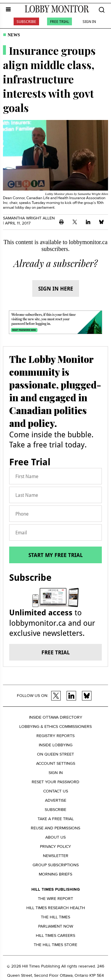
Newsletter (56, 856)
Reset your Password (55, 782)
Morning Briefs (55, 874)
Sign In (89, 21)
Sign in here (56, 288)
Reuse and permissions (55, 828)
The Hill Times (55, 917)
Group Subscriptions (56, 865)
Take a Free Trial (56, 819)
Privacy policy (55, 846)
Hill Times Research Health (56, 908)
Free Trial (59, 21)
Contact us (56, 791)
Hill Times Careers (55, 935)
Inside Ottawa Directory (56, 717)
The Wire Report (55, 899)
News (14, 35)
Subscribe (26, 21)
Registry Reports (55, 736)
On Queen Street (55, 754)
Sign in (56, 773)
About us (55, 837)
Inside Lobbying (56, 745)
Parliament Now (56, 926)
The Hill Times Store (55, 945)
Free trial (56, 652)
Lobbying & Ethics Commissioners (55, 727)
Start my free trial (56, 555)
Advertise (56, 800)
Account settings (56, 763)
